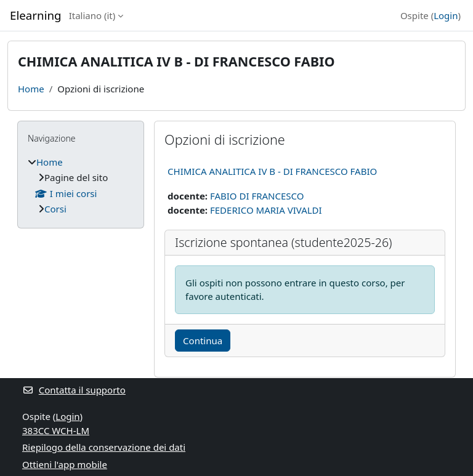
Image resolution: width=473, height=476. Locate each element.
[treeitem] (81, 186)
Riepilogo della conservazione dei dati (104, 447)
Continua (203, 341)
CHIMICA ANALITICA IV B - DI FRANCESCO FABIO (272, 171)
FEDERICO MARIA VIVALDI (266, 210)
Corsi (55, 209)
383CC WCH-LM (56, 430)
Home (31, 89)
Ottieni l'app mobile (65, 464)
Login (446, 15)
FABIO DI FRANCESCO (257, 196)
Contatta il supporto (74, 390)
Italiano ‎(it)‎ (92, 15)
